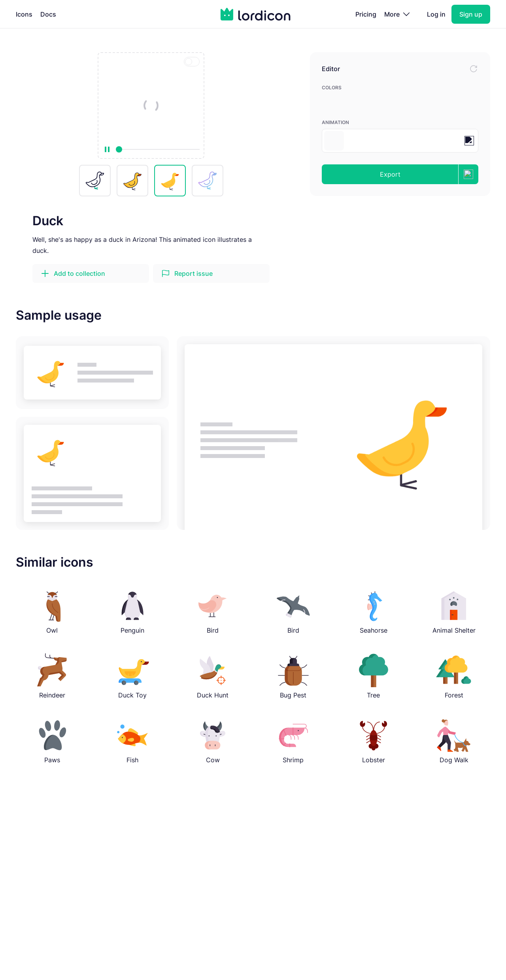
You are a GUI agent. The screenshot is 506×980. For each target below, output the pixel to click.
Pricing (366, 14)
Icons (24, 14)
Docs (48, 14)
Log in (436, 14)
